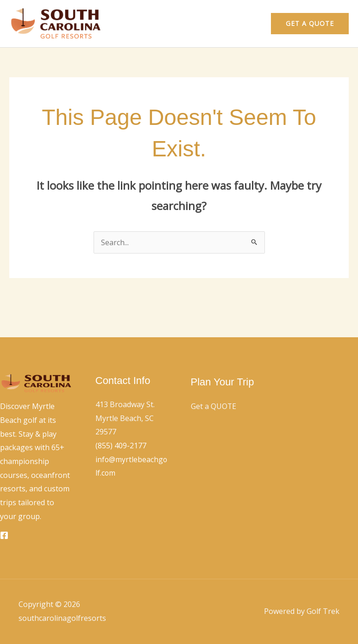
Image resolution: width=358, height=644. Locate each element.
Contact (241, 24)
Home (202, 24)
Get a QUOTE (214, 406)
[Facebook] (4, 535)
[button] (310, 24)
